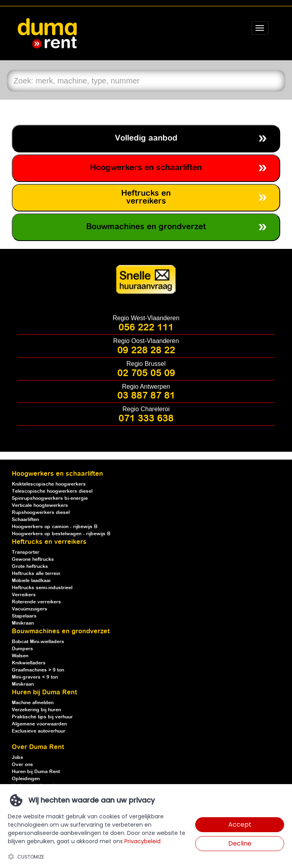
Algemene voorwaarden (39, 724)
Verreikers (24, 595)
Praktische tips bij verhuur (42, 717)
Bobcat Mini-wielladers (38, 642)
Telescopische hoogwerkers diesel (52, 491)
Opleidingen (26, 779)
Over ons (22, 765)
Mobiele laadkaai (31, 581)
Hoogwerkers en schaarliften (146, 168)
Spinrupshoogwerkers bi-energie (50, 498)
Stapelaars (24, 616)
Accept (240, 824)
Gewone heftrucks (33, 559)
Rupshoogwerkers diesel (41, 513)
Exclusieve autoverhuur (39, 731)
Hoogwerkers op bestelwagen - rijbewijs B (61, 534)
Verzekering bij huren (36, 710)
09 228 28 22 (146, 351)
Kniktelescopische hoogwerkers (49, 484)
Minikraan (23, 623)
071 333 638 (146, 419)
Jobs (18, 758)
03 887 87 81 (146, 396)
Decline (240, 843)
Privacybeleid (142, 841)
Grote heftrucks (30, 567)
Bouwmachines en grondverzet (146, 227)
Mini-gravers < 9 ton (35, 677)
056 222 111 (146, 328)
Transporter (26, 552)
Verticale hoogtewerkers (40, 505)
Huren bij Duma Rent (36, 772)
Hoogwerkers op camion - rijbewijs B (55, 527)
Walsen (20, 656)
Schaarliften (25, 520)
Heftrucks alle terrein (36, 574)
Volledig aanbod (146, 138)
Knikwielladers (29, 663)
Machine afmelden (33, 703)
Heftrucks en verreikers (146, 198)
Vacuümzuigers (30, 609)
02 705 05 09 (146, 373)
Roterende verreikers (36, 602)
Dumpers (22, 649)
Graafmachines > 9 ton (38, 670)
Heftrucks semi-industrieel (42, 588)
